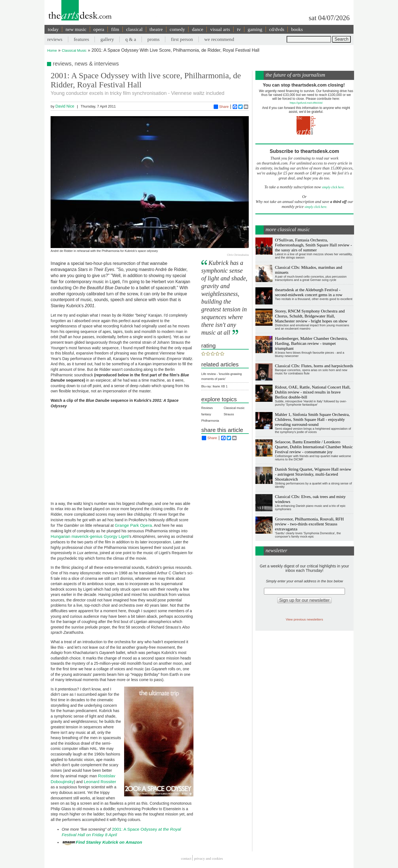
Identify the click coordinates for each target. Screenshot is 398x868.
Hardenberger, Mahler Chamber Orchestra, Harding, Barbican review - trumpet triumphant (311, 343)
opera (99, 29)
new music (76, 29)
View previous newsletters (304, 619)
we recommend (219, 39)
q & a (131, 39)
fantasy (206, 414)
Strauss (229, 414)
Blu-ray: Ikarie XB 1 (214, 386)
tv (239, 29)
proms (153, 39)
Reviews (207, 408)
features (82, 39)
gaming (255, 29)
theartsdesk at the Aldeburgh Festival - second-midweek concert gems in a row (309, 292)
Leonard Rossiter (100, 782)
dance (197, 29)
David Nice (65, 106)
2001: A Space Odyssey (134, 829)
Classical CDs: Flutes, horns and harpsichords (314, 366)
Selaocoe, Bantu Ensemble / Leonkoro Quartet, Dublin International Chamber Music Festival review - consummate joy (314, 447)
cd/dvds (277, 29)
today (53, 29)
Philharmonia (210, 421)
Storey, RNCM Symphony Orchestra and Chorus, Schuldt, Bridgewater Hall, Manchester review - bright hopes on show (311, 316)
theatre (156, 29)
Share (221, 107)
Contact (186, 858)
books (297, 29)
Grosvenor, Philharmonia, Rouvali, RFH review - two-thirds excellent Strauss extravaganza (309, 524)
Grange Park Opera (133, 525)
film (115, 29)
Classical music (234, 408)
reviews (55, 39)
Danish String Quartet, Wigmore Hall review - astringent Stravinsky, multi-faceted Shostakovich (313, 474)
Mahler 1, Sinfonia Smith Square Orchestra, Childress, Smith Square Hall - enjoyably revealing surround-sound (312, 419)
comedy (177, 29)
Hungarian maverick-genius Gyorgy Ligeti (90, 536)
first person (182, 39)
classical (134, 29)
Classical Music (74, 50)
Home (52, 50)
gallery (107, 39)
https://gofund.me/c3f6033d (306, 103)
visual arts (220, 29)
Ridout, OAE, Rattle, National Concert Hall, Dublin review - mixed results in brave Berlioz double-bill (313, 392)
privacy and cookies (208, 858)
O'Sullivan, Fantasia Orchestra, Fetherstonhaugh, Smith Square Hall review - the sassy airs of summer (314, 245)
